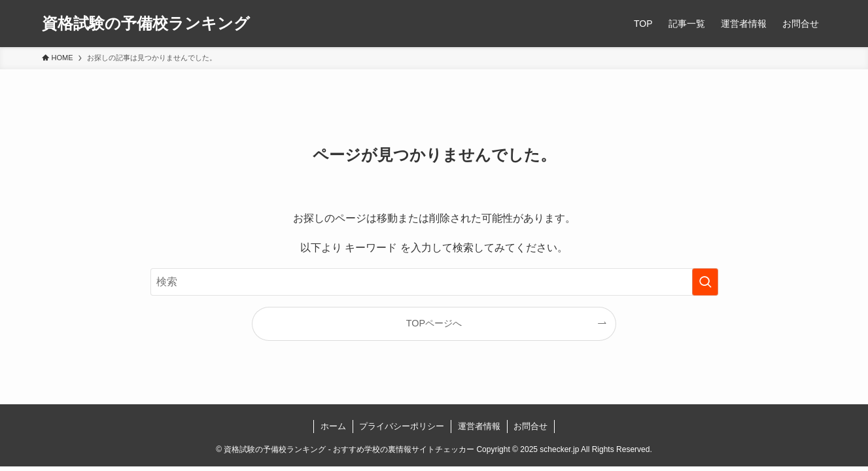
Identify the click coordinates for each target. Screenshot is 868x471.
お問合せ (530, 426)
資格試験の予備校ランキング (146, 24)
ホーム (333, 426)
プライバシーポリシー (402, 426)
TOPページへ (434, 323)
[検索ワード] (434, 282)
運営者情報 (479, 426)
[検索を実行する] (705, 282)
